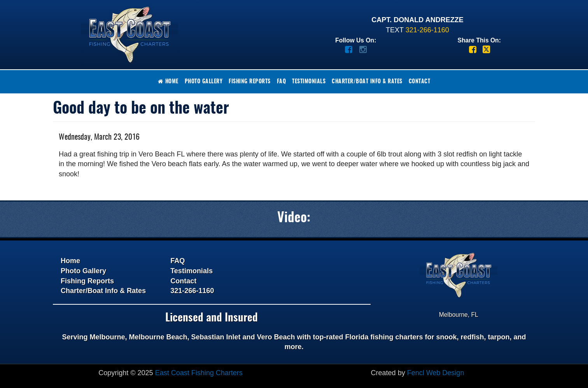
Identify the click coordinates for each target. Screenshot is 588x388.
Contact (420, 82)
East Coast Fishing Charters (199, 373)
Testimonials (309, 82)
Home (168, 82)
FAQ (282, 82)
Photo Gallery (204, 82)
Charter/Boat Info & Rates (367, 82)
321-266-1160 (427, 30)
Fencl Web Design (436, 373)
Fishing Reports (250, 82)
